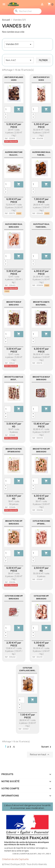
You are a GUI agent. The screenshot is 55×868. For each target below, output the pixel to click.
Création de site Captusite (15, 859)
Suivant (47, 747)
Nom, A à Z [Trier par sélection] (19, 60)
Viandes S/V (19, 44)
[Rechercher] (27, 11)
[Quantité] (8, 109)
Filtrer (43, 60)
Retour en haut (40, 755)
